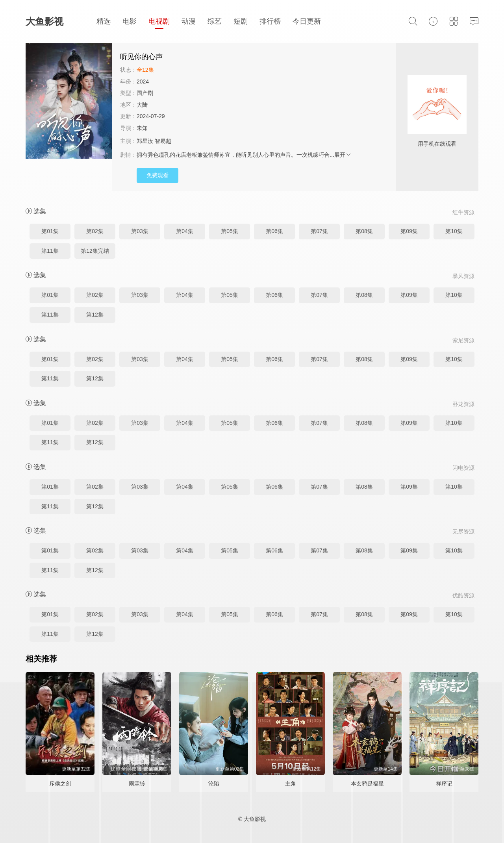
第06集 (274, 231)
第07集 (319, 231)
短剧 (241, 21)
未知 (142, 128)
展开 (343, 155)
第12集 (95, 315)
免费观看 (157, 175)
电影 (130, 21)
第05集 (230, 231)
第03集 (140, 231)
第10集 (454, 231)
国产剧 (145, 93)
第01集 (50, 231)
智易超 (163, 141)
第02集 (95, 231)
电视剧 (159, 21)
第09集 (409, 231)
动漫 (189, 21)
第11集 (50, 251)
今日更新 (307, 21)
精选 (104, 21)
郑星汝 (145, 141)
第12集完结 (95, 251)
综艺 (215, 21)
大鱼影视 (44, 21)
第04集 (185, 231)
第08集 (364, 231)
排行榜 (270, 21)
